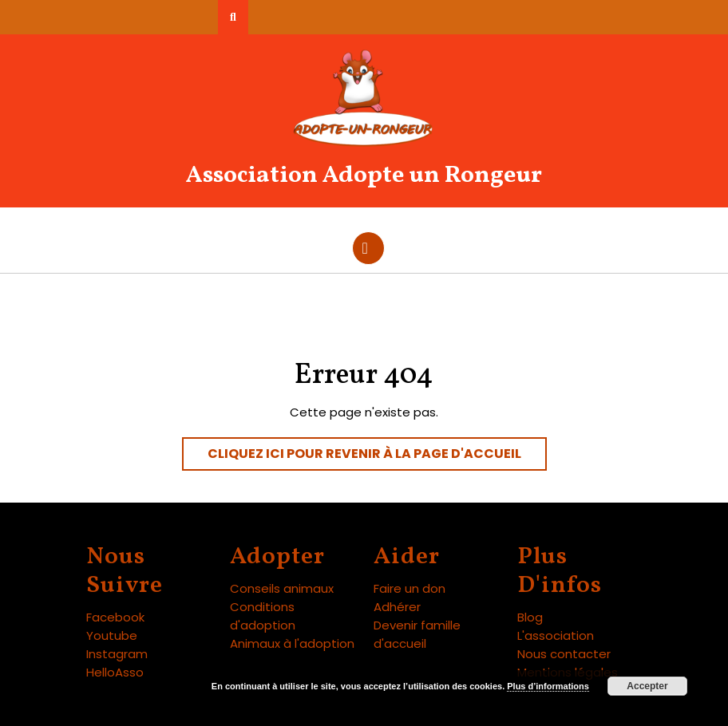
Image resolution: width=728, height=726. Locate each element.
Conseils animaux (282, 588)
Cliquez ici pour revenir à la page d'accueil (377, 457)
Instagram (117, 654)
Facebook (115, 617)
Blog (530, 617)
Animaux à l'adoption (292, 643)
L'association (556, 635)
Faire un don (409, 588)
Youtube (112, 635)
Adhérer (397, 607)
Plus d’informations (548, 686)
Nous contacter (564, 654)
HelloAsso (115, 672)
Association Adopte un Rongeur (364, 176)
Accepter (647, 686)
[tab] (368, 248)
